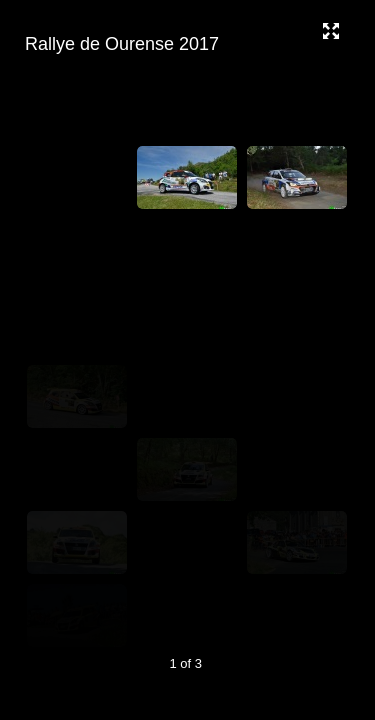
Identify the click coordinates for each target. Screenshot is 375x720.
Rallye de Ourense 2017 (185, 44)
